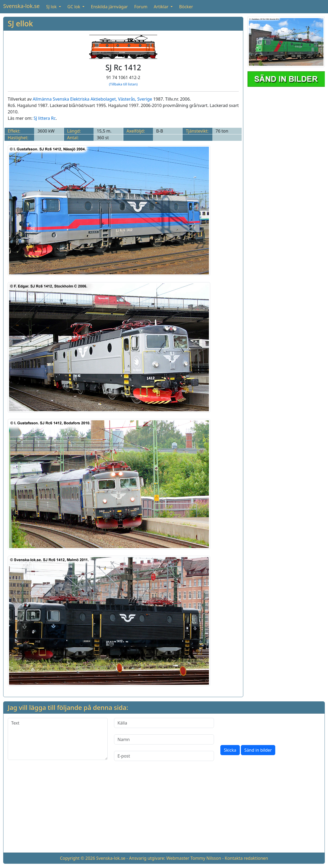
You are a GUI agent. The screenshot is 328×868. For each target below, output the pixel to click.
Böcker (186, 7)
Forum (141, 7)
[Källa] (164, 723)
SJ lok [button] (52, 7)
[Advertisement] (164, 811)
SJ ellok (20, 23)
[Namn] (164, 739)
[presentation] (261, 728)
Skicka (230, 750)
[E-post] (164, 756)
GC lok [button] (74, 7)
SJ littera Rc (45, 118)
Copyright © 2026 (78, 858)
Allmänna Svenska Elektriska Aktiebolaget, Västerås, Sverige (92, 99)
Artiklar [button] (162, 7)
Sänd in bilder (258, 750)
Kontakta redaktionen (246, 858)
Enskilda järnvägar (109, 7)
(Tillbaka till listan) (123, 84)
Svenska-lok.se (21, 6)
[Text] (58, 739)
